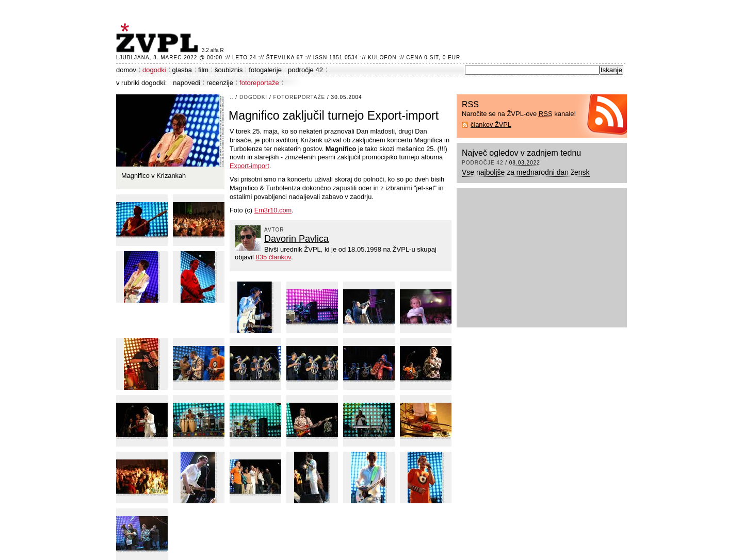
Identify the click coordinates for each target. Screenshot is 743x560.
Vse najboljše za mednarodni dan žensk (526, 172)
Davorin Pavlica (296, 239)
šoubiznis (229, 70)
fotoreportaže (259, 83)
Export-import (249, 166)
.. (232, 97)
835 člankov (273, 257)
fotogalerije (265, 70)
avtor (274, 230)
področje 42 (305, 70)
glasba (182, 70)
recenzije (220, 83)
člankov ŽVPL (491, 125)
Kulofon (382, 57)
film (203, 70)
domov (126, 70)
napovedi (187, 83)
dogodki (154, 70)
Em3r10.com (273, 210)
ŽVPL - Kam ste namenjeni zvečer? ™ (159, 38)
